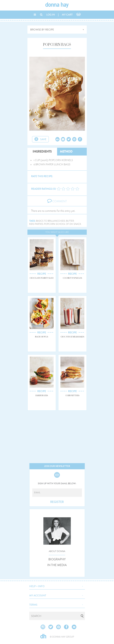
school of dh (64, 224)
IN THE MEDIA (57, 565)
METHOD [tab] (66, 152)
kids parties (36, 224)
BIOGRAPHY (57, 559)
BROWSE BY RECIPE (42, 30)
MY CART (67, 15)
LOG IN (51, 15)
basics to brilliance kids (51, 221)
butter (70, 221)
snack (77, 224)
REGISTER (57, 502)
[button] (57, 586)
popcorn (49, 224)
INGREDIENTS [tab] (42, 152)
